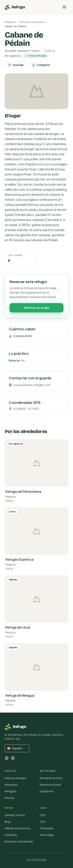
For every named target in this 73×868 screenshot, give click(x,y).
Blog (7, 822)
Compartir (41, 65)
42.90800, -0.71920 (24, 410)
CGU (43, 815)
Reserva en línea (50, 785)
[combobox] (17, 748)
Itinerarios (11, 785)
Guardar (16, 65)
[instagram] (7, 758)
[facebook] (13, 758)
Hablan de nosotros (18, 828)
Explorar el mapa (15, 778)
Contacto (11, 835)
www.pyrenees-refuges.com (30, 386)
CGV (42, 822)
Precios (10, 798)
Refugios (10, 22)
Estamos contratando (19, 841)
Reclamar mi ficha (51, 778)
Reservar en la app (36, 309)
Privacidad (46, 828)
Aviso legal (47, 835)
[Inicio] (15, 7)
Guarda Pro (47, 791)
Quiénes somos (15, 815)
